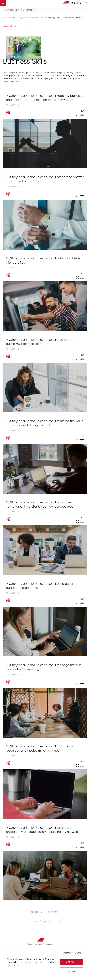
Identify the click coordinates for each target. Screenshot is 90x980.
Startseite (7, 18)
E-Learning (18, 18)
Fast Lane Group (36, 944)
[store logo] (75, 3)
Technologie (29, 18)
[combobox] (45, 10)
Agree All (71, 962)
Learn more (13, 965)
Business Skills (42, 18)
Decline (71, 972)
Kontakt (50, 944)
